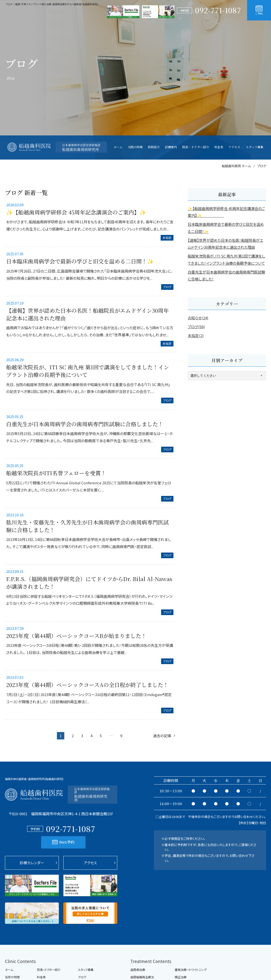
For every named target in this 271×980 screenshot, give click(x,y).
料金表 (41, 977)
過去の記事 (162, 736)
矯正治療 (181, 977)
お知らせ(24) (198, 318)
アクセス (90, 863)
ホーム (9, 970)
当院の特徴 (12, 977)
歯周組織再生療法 (142, 977)
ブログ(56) (196, 327)
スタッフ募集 (86, 970)
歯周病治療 (138, 970)
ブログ (167, 287)
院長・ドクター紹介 (49, 970)
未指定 (167, 237)
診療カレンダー (32, 863)
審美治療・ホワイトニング (191, 970)
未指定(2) (196, 335)
